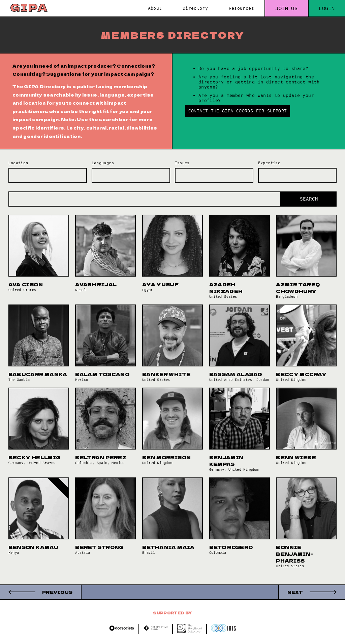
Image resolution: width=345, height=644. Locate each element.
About (155, 8)
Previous (57, 592)
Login (327, 8)
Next (295, 592)
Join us (286, 8)
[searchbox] (12, 173)
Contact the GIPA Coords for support (238, 111)
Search (309, 199)
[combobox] (48, 175)
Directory (195, 8)
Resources (241, 8)
